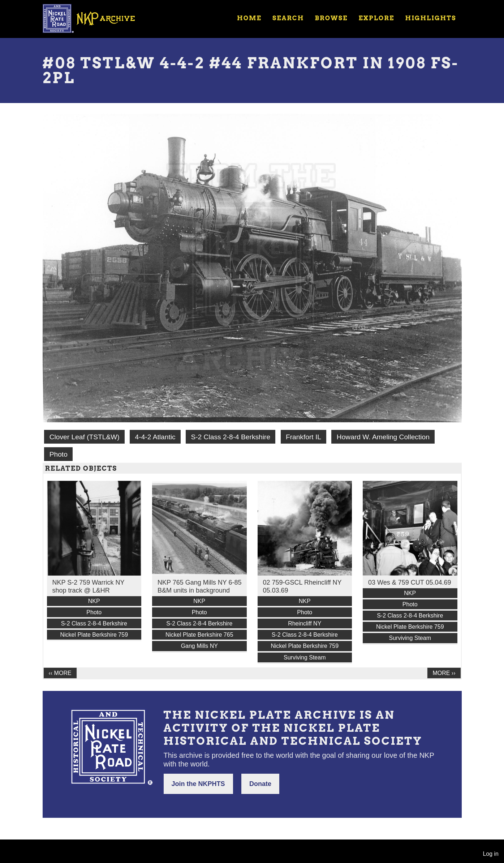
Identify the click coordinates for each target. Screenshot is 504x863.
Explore (376, 18)
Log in (491, 854)
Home (249, 18)
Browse (331, 18)
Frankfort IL (303, 437)
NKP (94, 601)
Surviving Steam (305, 657)
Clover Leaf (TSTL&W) (85, 437)
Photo (59, 454)
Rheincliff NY (305, 623)
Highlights (430, 18)
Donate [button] (260, 784)
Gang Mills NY (199, 646)
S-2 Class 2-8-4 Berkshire (231, 437)
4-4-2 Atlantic (155, 437)
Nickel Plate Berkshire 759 (94, 635)
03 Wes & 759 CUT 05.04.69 (410, 582)
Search (288, 18)
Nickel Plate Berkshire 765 (199, 635)
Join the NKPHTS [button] (198, 784)
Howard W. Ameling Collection (383, 437)
